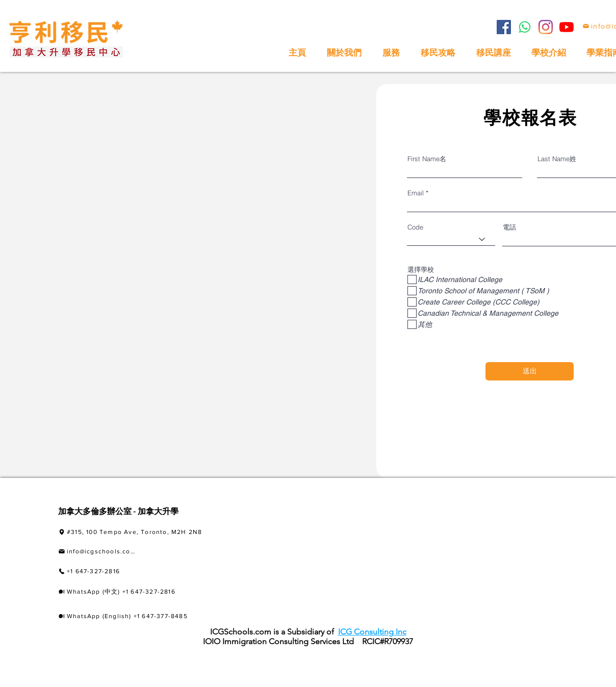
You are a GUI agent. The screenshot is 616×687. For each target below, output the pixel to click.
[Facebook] (504, 27)
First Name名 (427, 159)
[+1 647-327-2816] (118, 571)
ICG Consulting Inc (372, 632)
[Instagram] (546, 27)
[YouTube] (567, 27)
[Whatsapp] (525, 27)
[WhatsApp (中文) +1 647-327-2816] (138, 592)
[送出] (530, 371)
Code (415, 227)
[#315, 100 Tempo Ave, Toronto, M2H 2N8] (150, 532)
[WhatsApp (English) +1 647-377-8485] (137, 616)
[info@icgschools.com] (97, 552)
